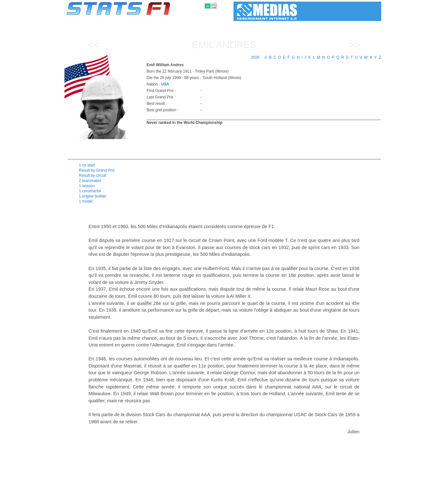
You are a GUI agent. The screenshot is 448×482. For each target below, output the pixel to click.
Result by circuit (93, 176)
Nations (261, 476)
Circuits (284, 476)
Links (322, 476)
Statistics (89, 476)
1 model (86, 201)
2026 (255, 57)
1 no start (87, 165)
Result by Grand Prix (97, 170)
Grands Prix (140, 476)
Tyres (241, 476)
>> (355, 45)
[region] (260, 141)
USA (165, 84)
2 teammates (90, 181)
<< (93, 45)
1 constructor (90, 191)
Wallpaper (344, 476)
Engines (220, 476)
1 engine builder (93, 196)
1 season (87, 186)
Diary (304, 476)
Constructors (193, 476)
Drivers (166, 476)
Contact (368, 476)
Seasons (113, 476)
